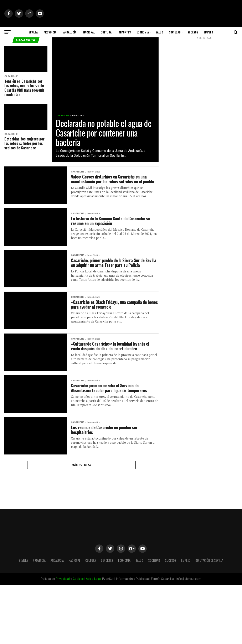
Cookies (78, 579)
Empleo (208, 32)
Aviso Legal (94, 579)
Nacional (89, 32)
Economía (143, 32)
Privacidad (63, 579)
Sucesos (193, 32)
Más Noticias (81, 472)
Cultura (106, 32)
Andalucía (70, 32)
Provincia (50, 32)
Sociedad (175, 32)
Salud (159, 32)
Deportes (125, 32)
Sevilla (33, 32)
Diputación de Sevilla (121, 43)
